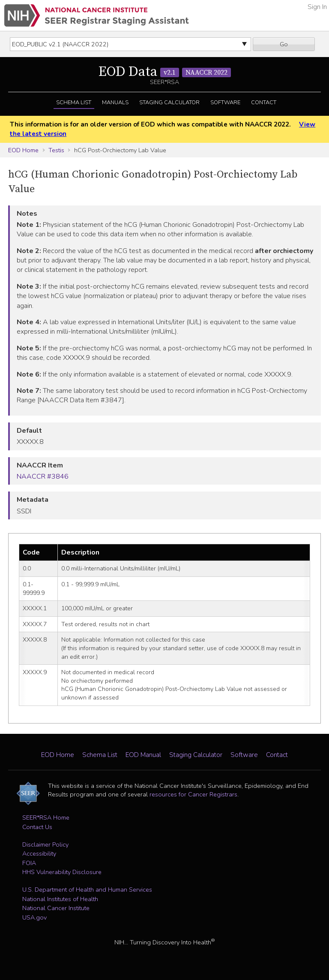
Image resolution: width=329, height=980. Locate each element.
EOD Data (165, 72)
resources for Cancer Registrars (193, 794)
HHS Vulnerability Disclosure (62, 872)
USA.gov (34, 917)
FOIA (29, 863)
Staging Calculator (169, 103)
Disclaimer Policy (45, 844)
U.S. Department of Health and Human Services (87, 890)
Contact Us (37, 827)
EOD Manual (143, 755)
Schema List (74, 103)
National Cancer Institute (56, 908)
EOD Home (23, 150)
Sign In (317, 7)
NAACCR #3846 (43, 476)
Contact (264, 103)
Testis (56, 150)
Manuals (115, 103)
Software (225, 103)
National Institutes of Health (60, 899)
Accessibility (39, 853)
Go (284, 44)
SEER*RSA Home (46, 817)
